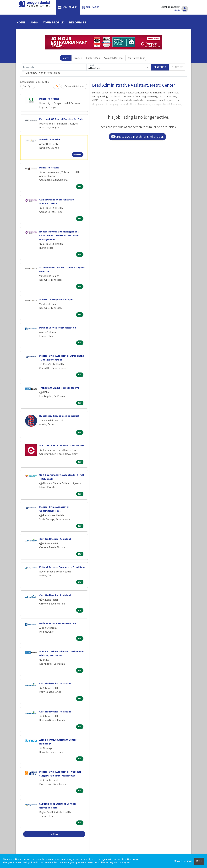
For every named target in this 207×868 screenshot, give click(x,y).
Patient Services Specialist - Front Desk (62, 567)
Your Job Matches (114, 58)
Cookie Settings (183, 861)
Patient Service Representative (58, 328)
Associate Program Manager (56, 299)
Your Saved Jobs (136, 58)
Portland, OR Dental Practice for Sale (61, 119)
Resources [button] (78, 22)
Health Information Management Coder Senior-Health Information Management (59, 235)
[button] (177, 67)
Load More (54, 834)
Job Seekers (68, 7)
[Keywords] (54, 67)
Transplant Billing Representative (59, 388)
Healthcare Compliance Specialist (59, 416)
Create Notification (74, 86)
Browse (78, 58)
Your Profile (54, 22)
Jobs (34, 22)
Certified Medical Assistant (55, 539)
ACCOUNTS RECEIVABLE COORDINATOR (62, 445)
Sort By (27, 86)
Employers (91, 7)
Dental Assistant (49, 99)
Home (21, 22)
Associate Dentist (50, 139)
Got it (199, 861)
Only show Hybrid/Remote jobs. (43, 73)
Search (66, 58)
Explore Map (93, 58)
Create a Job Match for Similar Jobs (137, 137)
